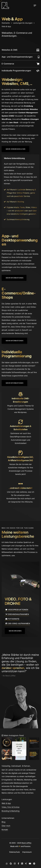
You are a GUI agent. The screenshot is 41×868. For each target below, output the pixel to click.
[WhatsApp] (7, 864)
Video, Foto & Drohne (10, 807)
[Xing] (26, 864)
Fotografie (12, 619)
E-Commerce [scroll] (8, 64)
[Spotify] (34, 864)
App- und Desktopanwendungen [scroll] (17, 57)
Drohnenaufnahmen (17, 615)
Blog (3, 822)
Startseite (6, 23)
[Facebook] (18, 864)
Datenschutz (14, 852)
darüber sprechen (13, 668)
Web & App (6, 803)
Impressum (27, 852)
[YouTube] (30, 864)
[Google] (11, 864)
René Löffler (26, 843)
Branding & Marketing (11, 811)
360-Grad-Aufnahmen (17, 624)
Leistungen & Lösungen (23, 23)
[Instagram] (15, 864)
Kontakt (5, 830)
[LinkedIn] (22, 864)
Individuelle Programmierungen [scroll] (16, 71)
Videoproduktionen (16, 610)
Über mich (6, 826)
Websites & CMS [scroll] (10, 50)
